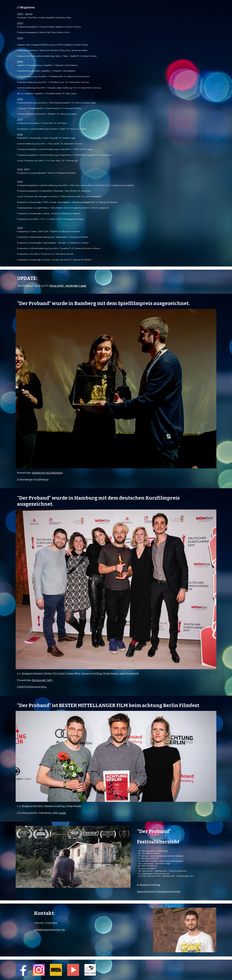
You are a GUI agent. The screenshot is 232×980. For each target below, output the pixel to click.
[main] (116, 133)
